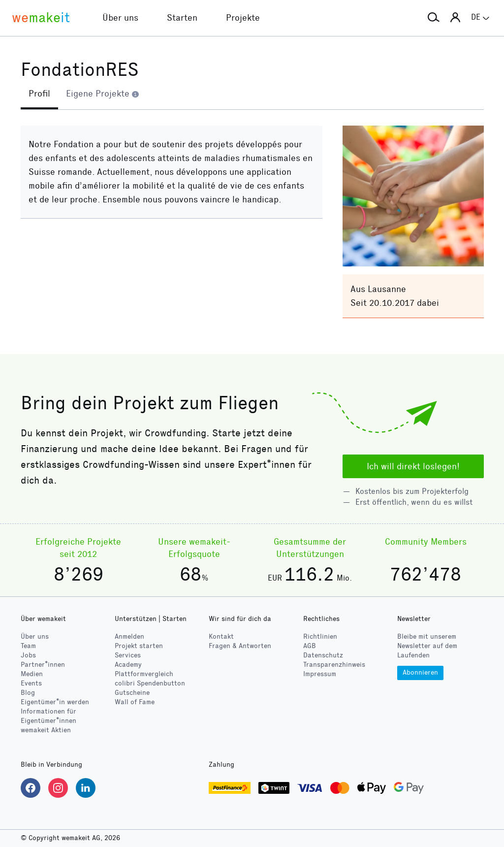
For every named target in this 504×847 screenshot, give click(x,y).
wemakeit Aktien (46, 730)
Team (28, 646)
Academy (128, 665)
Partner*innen (43, 665)
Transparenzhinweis (334, 665)
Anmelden (129, 636)
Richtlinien (320, 636)
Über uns (35, 636)
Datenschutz (323, 655)
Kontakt (221, 636)
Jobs (28, 655)
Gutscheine (132, 693)
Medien (32, 674)
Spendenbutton (150, 683)
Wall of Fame (135, 702)
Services (128, 655)
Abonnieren (420, 672)
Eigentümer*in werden (55, 702)
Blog (28, 693)
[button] (434, 18)
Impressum (320, 674)
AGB (310, 646)
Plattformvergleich (144, 674)
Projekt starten (139, 646)
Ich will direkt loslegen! (413, 466)
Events (31, 683)
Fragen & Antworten (240, 646)
